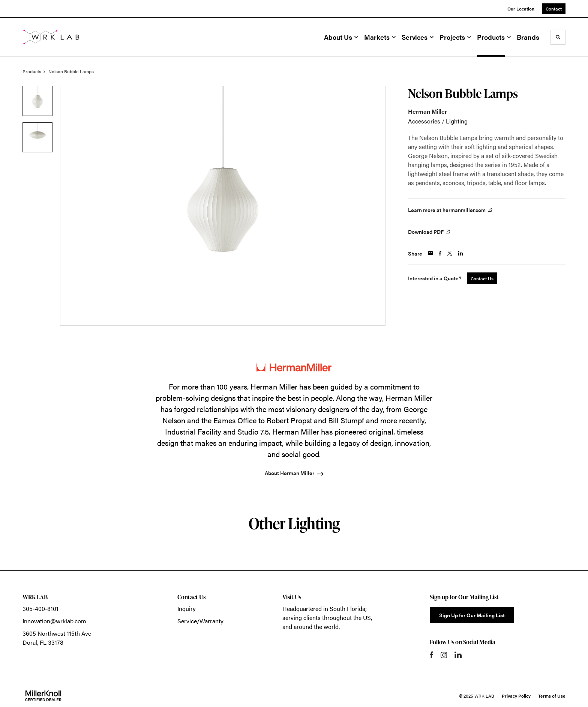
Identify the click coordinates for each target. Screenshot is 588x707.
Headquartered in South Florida (324, 608)
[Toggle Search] (558, 37)
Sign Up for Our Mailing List (472, 615)
